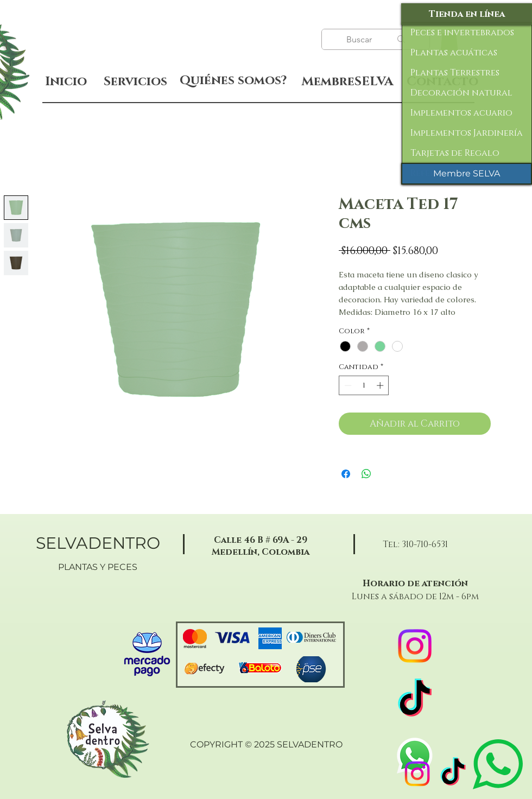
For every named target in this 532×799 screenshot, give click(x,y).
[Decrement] (347, 385)
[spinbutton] (364, 385)
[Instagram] (417, 774)
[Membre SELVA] (467, 174)
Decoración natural (461, 93)
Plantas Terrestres (455, 73)
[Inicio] (66, 82)
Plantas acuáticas (454, 53)
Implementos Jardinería (467, 133)
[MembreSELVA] (347, 82)
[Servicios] (135, 82)
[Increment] (381, 385)
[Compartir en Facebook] (346, 474)
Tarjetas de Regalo (455, 153)
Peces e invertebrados (462, 33)
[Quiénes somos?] (233, 81)
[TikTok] (453, 774)
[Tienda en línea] (467, 14)
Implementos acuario (461, 113)
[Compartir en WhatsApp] (366, 474)
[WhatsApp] (415, 756)
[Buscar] (360, 40)
